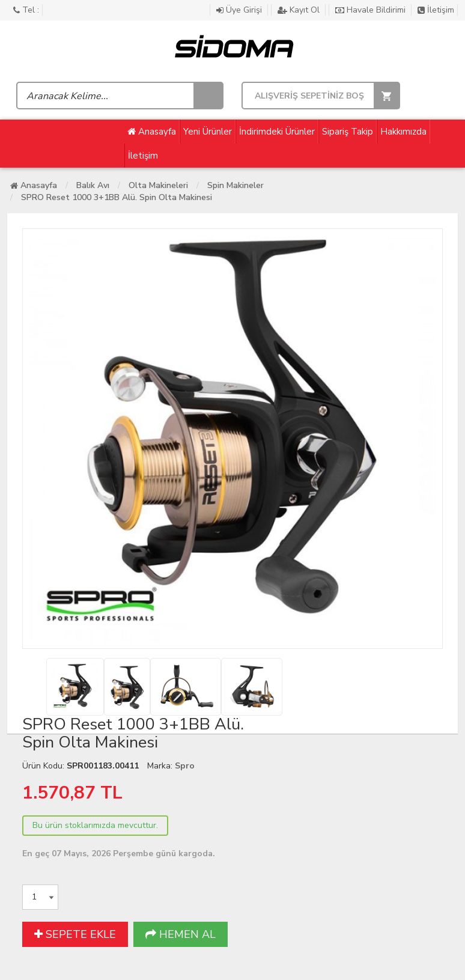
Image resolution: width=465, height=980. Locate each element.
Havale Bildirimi (372, 10)
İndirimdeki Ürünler (277, 132)
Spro (185, 766)
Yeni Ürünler (208, 132)
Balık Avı (93, 185)
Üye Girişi (240, 10)
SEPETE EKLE (75, 934)
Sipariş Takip (348, 132)
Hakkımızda (403, 132)
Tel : (26, 10)
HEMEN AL (181, 934)
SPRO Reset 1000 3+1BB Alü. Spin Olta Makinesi (117, 197)
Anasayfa (152, 132)
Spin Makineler (236, 185)
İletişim (436, 10)
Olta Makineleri (158, 185)
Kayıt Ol (300, 10)
